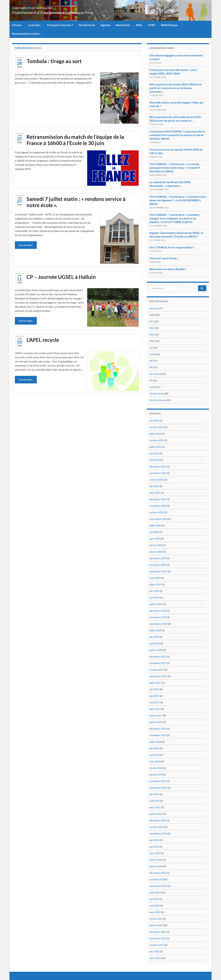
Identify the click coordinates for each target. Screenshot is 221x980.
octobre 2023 (157, 427)
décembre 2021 (158, 466)
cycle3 (153, 354)
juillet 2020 (155, 525)
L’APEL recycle (43, 340)
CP (151, 348)
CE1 (152, 321)
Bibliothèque (169, 25)
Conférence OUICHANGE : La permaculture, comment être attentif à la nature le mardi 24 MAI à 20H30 (177, 135)
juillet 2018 (155, 630)
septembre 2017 (158, 676)
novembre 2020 (158, 506)
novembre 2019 (158, 565)
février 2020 (156, 545)
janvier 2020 (156, 552)
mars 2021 (155, 493)
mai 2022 (154, 453)
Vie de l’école (87, 25)
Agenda (105, 25)
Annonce (154, 308)
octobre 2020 (157, 512)
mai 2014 (154, 847)
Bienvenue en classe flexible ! (168, 269)
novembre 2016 (158, 735)
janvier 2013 (156, 925)
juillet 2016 (155, 742)
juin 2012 (154, 951)
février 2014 (156, 860)
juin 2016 (154, 748)
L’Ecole (17, 25)
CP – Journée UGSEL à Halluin (61, 277)
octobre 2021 (157, 480)
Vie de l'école (156, 394)
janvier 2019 (156, 604)
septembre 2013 (158, 886)
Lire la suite (26, 245)
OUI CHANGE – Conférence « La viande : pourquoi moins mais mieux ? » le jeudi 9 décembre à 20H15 (175, 168)
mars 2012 (155, 958)
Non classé (155, 374)
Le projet (35, 25)
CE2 (152, 328)
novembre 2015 (158, 781)
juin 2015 (154, 794)
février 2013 (156, 919)
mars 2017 (155, 709)
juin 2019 (154, 591)
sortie (153, 387)
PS (151, 380)
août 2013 (155, 892)
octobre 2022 (157, 440)
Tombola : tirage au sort (54, 61)
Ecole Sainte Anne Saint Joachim (48, 7)
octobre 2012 (157, 945)
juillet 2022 (155, 447)
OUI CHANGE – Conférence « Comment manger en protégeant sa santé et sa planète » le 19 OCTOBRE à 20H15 (174, 218)
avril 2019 (155, 598)
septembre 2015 (158, 788)
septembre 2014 (158, 833)
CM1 (152, 335)
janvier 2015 (156, 814)
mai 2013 (154, 899)
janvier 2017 (156, 722)
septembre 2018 (158, 624)
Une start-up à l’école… (164, 258)
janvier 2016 (156, 774)
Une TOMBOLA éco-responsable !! (172, 247)
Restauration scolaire (27, 34)
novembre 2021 (158, 473)
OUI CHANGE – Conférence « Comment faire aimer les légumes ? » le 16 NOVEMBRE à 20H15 (178, 200)
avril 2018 (155, 643)
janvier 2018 (156, 650)
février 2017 (156, 716)
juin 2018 (154, 637)
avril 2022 (155, 460)
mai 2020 (154, 532)
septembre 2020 (158, 519)
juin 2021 (154, 486)
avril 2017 (155, 702)
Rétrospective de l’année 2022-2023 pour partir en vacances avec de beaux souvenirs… (176, 88)
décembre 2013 (158, 873)
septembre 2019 (158, 571)
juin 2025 (154, 421)
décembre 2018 (158, 611)
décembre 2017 (158, 657)
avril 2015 (155, 801)
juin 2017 (154, 689)
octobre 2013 (157, 879)
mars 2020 (155, 539)
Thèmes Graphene (41, 976)
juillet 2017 (155, 683)
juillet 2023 (155, 434)
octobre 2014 (157, 827)
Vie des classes (158, 400)
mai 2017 (154, 696)
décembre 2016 (158, 729)
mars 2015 (155, 807)
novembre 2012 (158, 938)
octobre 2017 (157, 670)
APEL (139, 25)
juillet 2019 (155, 584)
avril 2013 (155, 906)
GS (151, 361)
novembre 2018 (158, 617)
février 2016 (156, 768)
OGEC (152, 25)
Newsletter (123, 25)
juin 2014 (154, 840)
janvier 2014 (156, 866)
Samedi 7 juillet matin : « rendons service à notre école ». (76, 202)
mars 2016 (155, 761)
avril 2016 (155, 755)
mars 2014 (155, 853)
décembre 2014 (158, 820)
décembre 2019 (158, 558)
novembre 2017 (158, 663)
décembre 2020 (158, 499)
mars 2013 (155, 912)
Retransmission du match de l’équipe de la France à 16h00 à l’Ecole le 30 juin (75, 140)
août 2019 (155, 578)
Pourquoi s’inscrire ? (60, 25)
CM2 (152, 341)
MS (151, 367)
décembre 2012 (158, 932)
